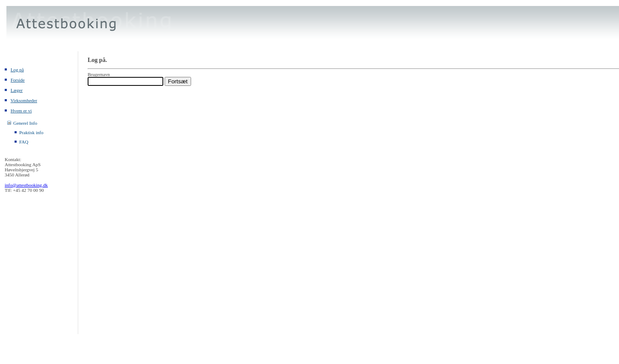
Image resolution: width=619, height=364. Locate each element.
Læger (17, 90)
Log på (17, 70)
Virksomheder (24, 100)
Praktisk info (31, 132)
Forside (18, 80)
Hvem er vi (21, 111)
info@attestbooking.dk (26, 185)
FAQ (24, 142)
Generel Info (25, 123)
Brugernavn (99, 74)
